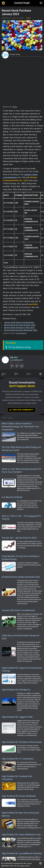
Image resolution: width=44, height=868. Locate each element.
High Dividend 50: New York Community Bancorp (20, 814)
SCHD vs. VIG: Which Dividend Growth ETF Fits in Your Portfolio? (22, 471)
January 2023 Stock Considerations (19, 322)
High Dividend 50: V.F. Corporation (18, 759)
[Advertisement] (22, 81)
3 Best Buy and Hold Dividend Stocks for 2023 (21, 637)
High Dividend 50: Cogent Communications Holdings (22, 669)
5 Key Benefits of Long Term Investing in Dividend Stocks (21, 558)
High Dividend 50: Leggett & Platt (17, 717)
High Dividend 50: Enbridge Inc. (16, 690)
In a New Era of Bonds (12, 497)
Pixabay (15, 107)
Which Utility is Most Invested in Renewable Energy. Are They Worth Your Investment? (20, 426)
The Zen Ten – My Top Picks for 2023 (19, 538)
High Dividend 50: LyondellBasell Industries (22, 853)
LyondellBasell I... (17, 360)
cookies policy (24, 866)
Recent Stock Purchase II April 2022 (19, 328)
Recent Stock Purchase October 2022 (20, 325)
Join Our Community (21, 410)
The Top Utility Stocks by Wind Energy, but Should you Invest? (21, 449)
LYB (12, 357)
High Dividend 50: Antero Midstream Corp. (21, 835)
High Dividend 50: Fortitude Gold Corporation (17, 778)
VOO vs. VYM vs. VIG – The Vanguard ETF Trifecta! (21, 518)
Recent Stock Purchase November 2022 (21, 330)
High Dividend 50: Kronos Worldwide (19, 796)
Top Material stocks (21, 347)
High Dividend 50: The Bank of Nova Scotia (22, 742)
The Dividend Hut (21, 333)
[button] (40, 863)
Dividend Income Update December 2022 (21, 577)
